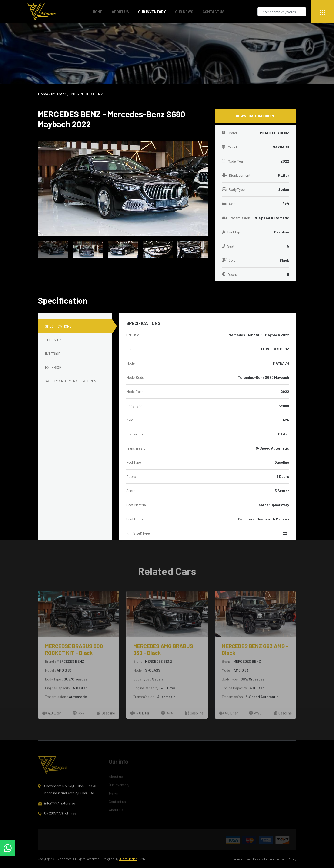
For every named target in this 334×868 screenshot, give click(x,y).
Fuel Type (255, 232)
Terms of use (241, 859)
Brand (255, 133)
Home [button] (98, 11)
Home (43, 94)
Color (255, 260)
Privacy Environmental (269, 859)
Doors (255, 274)
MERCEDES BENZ (87, 94)
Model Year (255, 161)
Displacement (255, 175)
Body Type (255, 189)
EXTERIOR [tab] (53, 367)
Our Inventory (152, 11)
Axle (255, 204)
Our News (184, 11)
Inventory (60, 94)
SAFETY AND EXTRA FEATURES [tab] (71, 381)
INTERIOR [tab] (53, 354)
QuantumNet (128, 859)
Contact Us (214, 11)
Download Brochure (256, 116)
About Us (120, 11)
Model (255, 147)
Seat (255, 246)
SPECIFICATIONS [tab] (58, 326)
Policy (292, 859)
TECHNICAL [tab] (54, 340)
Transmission (255, 218)
